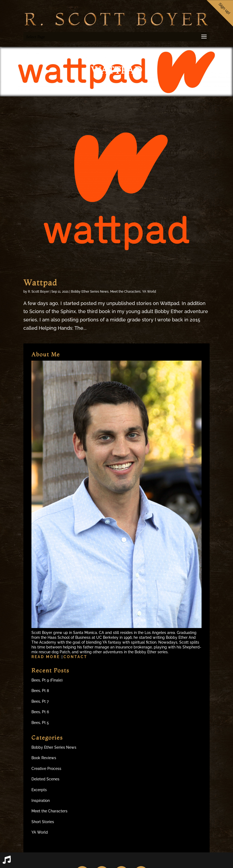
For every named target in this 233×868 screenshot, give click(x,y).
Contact (75, 657)
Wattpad (40, 283)
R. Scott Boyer (38, 292)
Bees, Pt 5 (40, 723)
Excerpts (39, 790)
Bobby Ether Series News (90, 292)
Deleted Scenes (45, 779)
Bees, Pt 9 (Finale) (47, 680)
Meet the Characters (125, 292)
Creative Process (46, 769)
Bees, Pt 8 (40, 691)
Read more (46, 657)
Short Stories (43, 822)
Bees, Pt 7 (40, 701)
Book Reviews (44, 758)
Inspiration (41, 801)
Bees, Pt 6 (40, 712)
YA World (149, 292)
